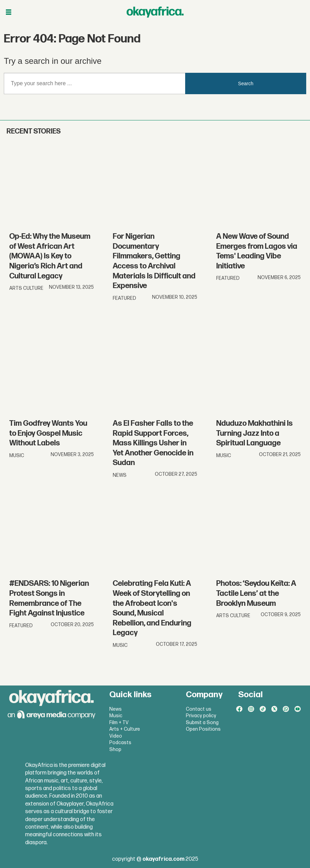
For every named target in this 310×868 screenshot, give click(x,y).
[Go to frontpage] (155, 12)
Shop (115, 749)
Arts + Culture (125, 729)
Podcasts (120, 743)
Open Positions (203, 729)
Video (116, 736)
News (116, 709)
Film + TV (119, 723)
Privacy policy (201, 716)
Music (116, 716)
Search (246, 83)
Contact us (199, 709)
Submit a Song (202, 723)
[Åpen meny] (9, 12)
